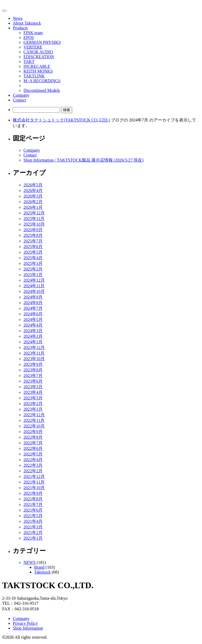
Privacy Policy (25, 623)
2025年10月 (34, 224)
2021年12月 (34, 476)
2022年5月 (33, 454)
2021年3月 (33, 527)
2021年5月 (33, 516)
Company (21, 95)
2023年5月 (33, 387)
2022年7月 (33, 443)
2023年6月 (33, 381)
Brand (39, 567)
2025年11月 (34, 219)
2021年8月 (33, 499)
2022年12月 (34, 415)
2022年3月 (33, 465)
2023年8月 (33, 370)
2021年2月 (33, 533)
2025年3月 (33, 263)
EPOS (29, 38)
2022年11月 (34, 420)
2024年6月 (33, 314)
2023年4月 (33, 392)
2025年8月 (33, 235)
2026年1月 (33, 207)
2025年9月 (33, 230)
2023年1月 (33, 409)
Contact (19, 100)
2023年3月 (33, 398)
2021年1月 (33, 538)
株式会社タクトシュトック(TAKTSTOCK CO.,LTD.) (61, 120)
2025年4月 (33, 258)
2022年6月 (33, 448)
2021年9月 (33, 493)
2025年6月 (33, 247)
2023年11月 (34, 353)
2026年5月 (33, 185)
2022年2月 (33, 471)
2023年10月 (34, 359)
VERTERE (33, 47)
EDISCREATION (39, 57)
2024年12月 (34, 280)
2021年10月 (34, 488)
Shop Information (28, 628)
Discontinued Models (42, 90)
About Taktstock (27, 23)
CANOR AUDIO (38, 52)
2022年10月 (34, 426)
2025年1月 (33, 275)
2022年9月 (33, 432)
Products (20, 28)
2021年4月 (33, 521)
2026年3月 (33, 196)
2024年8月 (33, 303)
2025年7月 (33, 241)
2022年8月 (33, 437)
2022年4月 (33, 460)
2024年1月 (33, 342)
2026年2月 (33, 202)
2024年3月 (33, 331)
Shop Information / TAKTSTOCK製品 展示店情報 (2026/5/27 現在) (84, 160)
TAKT (29, 62)
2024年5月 (33, 319)
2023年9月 (33, 364)
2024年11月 (34, 286)
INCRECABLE (37, 66)
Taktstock (42, 572)
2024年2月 (33, 336)
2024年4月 (33, 325)
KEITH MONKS (38, 71)
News (18, 18)
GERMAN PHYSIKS (42, 42)
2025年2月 (33, 269)
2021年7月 (33, 504)
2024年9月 (33, 297)
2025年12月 (34, 213)
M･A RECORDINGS (42, 81)
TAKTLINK (34, 76)
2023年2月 (33, 404)
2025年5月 (33, 252)
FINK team (33, 33)
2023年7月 (33, 376)
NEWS (29, 562)
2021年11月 (34, 482)
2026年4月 (33, 191)
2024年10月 (34, 291)
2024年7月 (33, 308)
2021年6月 (33, 510)
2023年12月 (34, 347)
